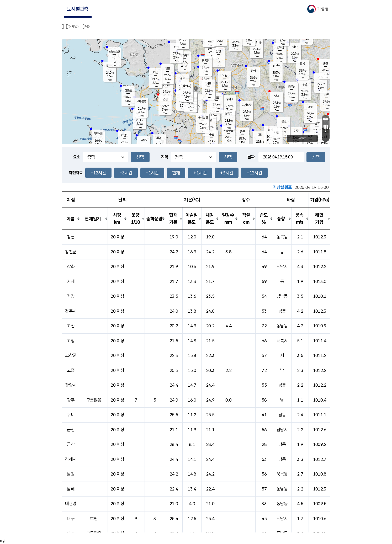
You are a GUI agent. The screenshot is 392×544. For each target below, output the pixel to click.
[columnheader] (71, 219)
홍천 (325, 63)
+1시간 (200, 173)
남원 (71, 474)
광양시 (71, 385)
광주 (71, 400)
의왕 (209, 120)
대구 (71, 519)
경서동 (166, 85)
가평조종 (257, 42)
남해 (71, 489)
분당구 (229, 114)
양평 (277, 96)
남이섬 (280, 47)
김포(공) (187, 86)
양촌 (168, 68)
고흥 (71, 370)
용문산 (292, 87)
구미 (71, 415)
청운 (304, 84)
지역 (165, 157)
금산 (71, 444)
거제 (71, 281)
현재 (176, 173)
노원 (225, 75)
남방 (218, 51)
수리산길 (203, 117)
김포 (182, 78)
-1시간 (152, 173)
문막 (317, 123)
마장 (260, 135)
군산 (71, 430)
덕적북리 (98, 134)
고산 (71, 326)
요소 (77, 157)
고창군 (71, 355)
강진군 (71, 252)
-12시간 (98, 173)
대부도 (159, 138)
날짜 (251, 157)
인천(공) (142, 102)
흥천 (284, 121)
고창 (71, 341)
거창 (71, 296)
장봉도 (128, 90)
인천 (165, 99)
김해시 (71, 459)
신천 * (276, 66)
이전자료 (76, 173)
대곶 (156, 72)
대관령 (71, 504)
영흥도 (144, 140)
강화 (71, 266)
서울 (209, 84)
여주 (296, 131)
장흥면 (206, 61)
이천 (276, 132)
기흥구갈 (228, 130)
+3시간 (227, 173)
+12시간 (254, 173)
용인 (242, 132)
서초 (216, 98)
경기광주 (247, 105)
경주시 (71, 311)
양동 (310, 107)
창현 (253, 71)
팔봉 (302, 64)
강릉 (71, 237)
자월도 (125, 135)
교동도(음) (114, 51)
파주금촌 (184, 56)
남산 (295, 47)
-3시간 (126, 173)
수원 (211, 134)
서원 (326, 95)
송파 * (229, 99)
